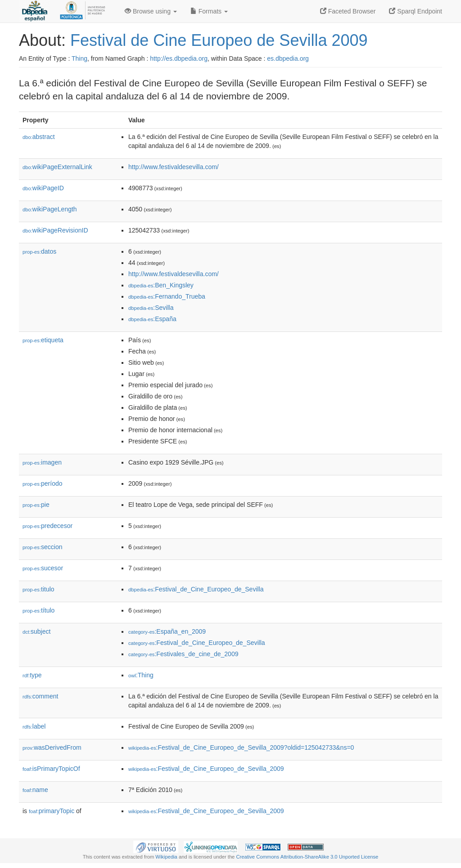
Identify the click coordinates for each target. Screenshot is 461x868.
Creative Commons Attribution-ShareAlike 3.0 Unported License (307, 857)
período (43, 483)
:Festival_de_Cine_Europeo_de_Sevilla (196, 589)
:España (152, 319)
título (38, 610)
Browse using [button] (151, 11)
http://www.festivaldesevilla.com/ (174, 167)
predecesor (47, 526)
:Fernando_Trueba (167, 296)
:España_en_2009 (167, 631)
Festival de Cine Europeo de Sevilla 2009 (219, 40)
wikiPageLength (50, 209)
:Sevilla (151, 308)
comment (40, 696)
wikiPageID (43, 188)
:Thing (141, 675)
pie (36, 505)
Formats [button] (209, 11)
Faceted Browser (348, 11)
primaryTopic (52, 811)
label (34, 726)
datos (39, 251)
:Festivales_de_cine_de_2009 (183, 654)
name (35, 790)
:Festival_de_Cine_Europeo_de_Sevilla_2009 (206, 769)
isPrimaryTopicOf (51, 769)
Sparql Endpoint (416, 11)
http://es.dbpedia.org (179, 58)
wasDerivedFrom (52, 747)
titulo (38, 589)
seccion (43, 547)
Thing (79, 58)
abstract (39, 137)
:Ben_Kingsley (161, 285)
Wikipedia (166, 857)
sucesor (43, 568)
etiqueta (43, 340)
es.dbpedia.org (288, 58)
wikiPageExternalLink (57, 167)
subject (36, 631)
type (32, 675)
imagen (42, 462)
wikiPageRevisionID (55, 230)
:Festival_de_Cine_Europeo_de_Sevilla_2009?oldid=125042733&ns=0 (241, 747)
